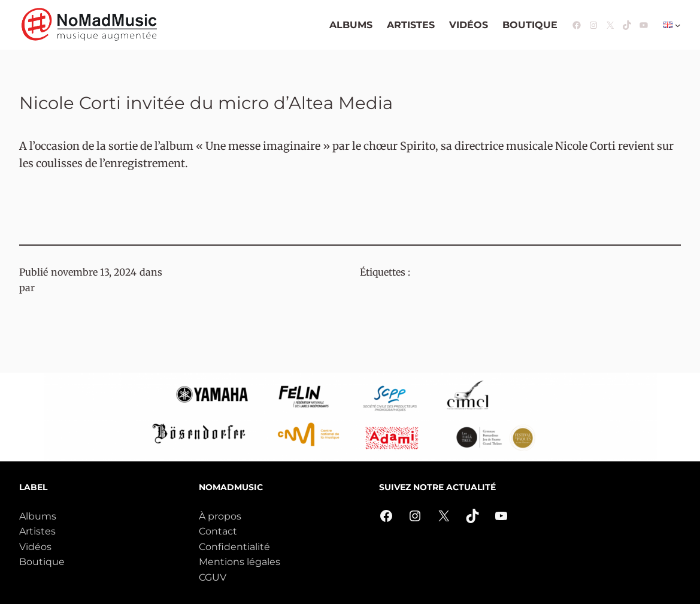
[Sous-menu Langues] (678, 25)
